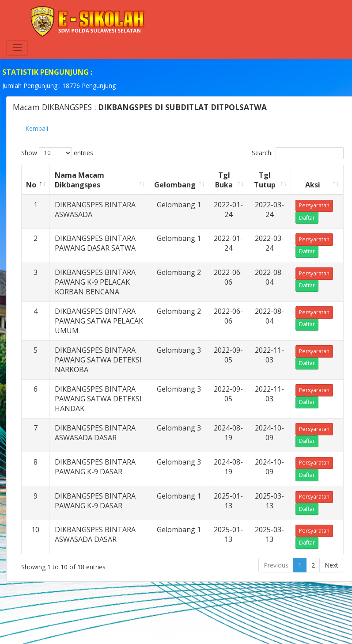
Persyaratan (314, 205)
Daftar (307, 218)
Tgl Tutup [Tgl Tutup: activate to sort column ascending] (265, 180)
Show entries (57, 153)
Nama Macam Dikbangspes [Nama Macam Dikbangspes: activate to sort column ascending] (79, 180)
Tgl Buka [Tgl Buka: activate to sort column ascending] (224, 180)
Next (331, 565)
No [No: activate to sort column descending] (31, 185)
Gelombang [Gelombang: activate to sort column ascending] (175, 185)
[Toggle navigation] (17, 48)
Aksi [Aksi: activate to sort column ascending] (313, 185)
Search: (297, 153)
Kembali (37, 128)
